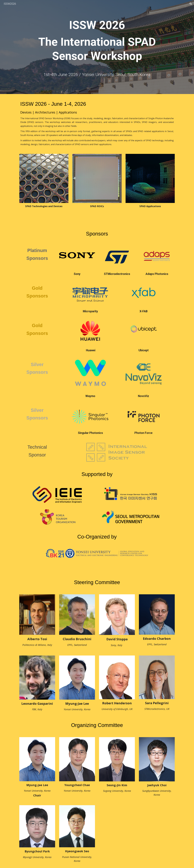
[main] (97, 43)
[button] (191, 4)
